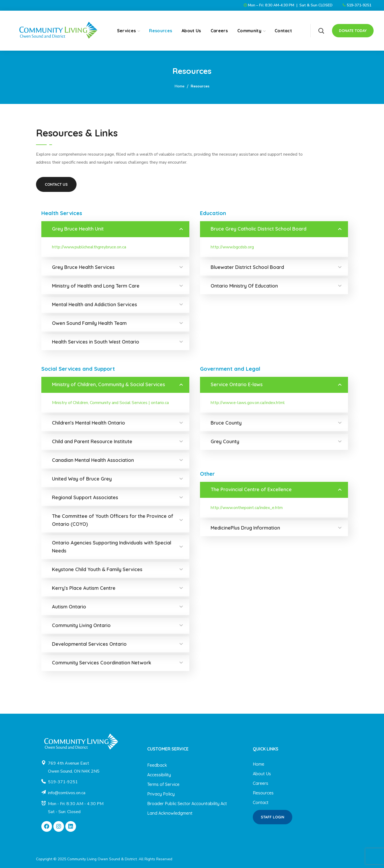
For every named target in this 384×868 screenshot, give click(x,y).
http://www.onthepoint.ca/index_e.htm (247, 508)
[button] (321, 31)
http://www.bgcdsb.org (232, 247)
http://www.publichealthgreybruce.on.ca (89, 247)
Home (180, 86)
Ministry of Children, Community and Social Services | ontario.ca (110, 403)
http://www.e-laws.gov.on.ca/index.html (248, 403)
